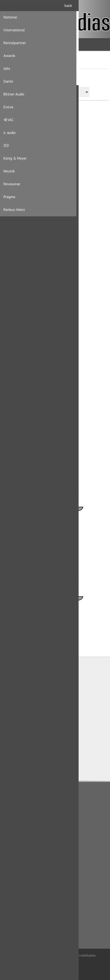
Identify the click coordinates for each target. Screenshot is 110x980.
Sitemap (13, 854)
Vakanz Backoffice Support (44, 528)
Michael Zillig (35, 260)
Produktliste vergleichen (25, 923)
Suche (11, 931)
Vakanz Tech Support (40, 618)
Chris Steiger (34, 170)
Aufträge (13, 892)
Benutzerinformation (22, 877)
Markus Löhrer (35, 349)
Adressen (14, 885)
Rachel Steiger (36, 439)
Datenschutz (16, 807)
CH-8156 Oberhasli (29, 694)
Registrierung (93, 7)
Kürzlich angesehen (21, 915)
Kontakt (12, 846)
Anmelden (103, 7)
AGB (10, 815)
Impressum (15, 823)
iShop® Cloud (64, 962)
